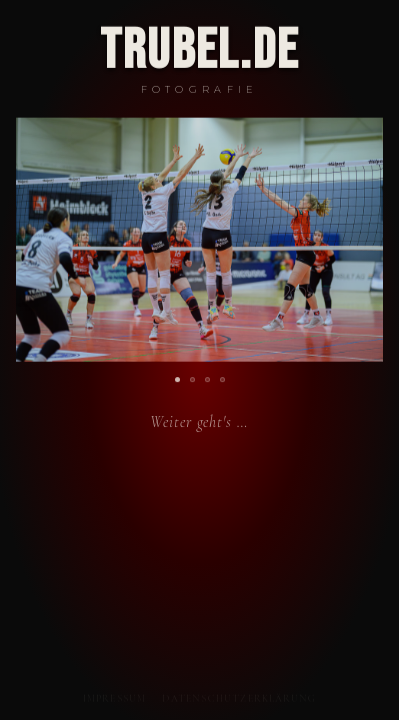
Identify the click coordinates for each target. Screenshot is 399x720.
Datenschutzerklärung (239, 700)
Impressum (115, 700)
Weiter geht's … (199, 424)
